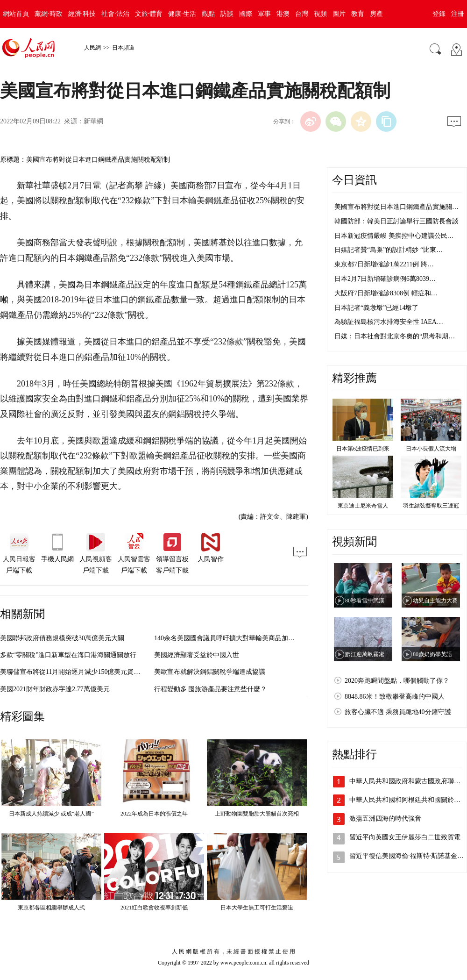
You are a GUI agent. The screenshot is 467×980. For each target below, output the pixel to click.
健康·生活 (182, 14)
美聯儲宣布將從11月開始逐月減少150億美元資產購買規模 (83, 672)
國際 (246, 14)
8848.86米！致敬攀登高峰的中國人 (395, 697)
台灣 (302, 14)
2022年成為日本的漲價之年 (154, 814)
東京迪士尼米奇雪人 (363, 506)
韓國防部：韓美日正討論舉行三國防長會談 (396, 221)
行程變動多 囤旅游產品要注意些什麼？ (211, 689)
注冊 (458, 14)
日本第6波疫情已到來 (363, 449)
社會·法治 (115, 14)
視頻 (320, 14)
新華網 (93, 121)
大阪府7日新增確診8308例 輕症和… (386, 293)
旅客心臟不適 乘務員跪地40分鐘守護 (398, 712)
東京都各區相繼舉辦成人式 (51, 908)
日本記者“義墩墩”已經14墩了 (376, 308)
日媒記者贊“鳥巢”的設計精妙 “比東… (389, 250)
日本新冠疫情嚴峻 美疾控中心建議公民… (394, 236)
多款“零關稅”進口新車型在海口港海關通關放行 (68, 655)
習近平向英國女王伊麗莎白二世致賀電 (405, 837)
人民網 (92, 48)
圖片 (339, 14)
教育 (358, 14)
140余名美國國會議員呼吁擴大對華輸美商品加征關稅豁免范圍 (244, 638)
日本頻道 (123, 48)
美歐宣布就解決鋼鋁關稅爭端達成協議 (210, 672)
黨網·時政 (49, 14)
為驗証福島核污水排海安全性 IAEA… (389, 322)
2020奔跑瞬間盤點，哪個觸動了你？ (397, 681)
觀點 (208, 14)
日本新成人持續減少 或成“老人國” (51, 814)
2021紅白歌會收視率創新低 (154, 908)
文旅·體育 (149, 14)
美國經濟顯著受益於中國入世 (197, 655)
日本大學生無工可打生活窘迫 (257, 908)
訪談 (227, 14)
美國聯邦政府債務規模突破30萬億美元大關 (62, 638)
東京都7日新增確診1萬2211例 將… (384, 264)
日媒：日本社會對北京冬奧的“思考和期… (395, 336)
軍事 (264, 14)
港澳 (283, 14)
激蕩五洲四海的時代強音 (385, 819)
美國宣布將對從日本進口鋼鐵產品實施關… (396, 207)
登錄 (439, 14)
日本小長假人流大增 (431, 449)
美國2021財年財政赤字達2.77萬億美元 (55, 689)
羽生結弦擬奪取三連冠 (431, 506)
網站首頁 (16, 14)
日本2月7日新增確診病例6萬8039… (385, 279)
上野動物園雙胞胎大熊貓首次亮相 (257, 814)
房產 (376, 14)
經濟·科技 (82, 14)
